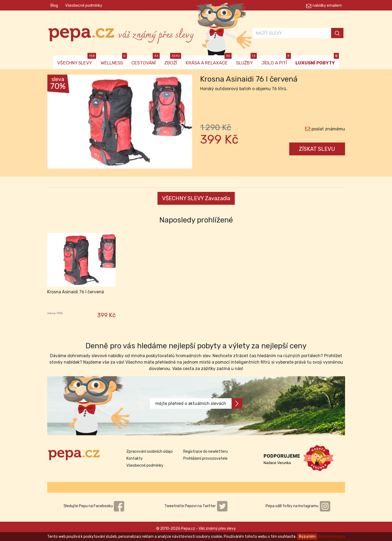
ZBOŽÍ (173, 61)
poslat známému (328, 129)
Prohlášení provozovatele (205, 458)
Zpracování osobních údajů (149, 452)
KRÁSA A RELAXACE (209, 61)
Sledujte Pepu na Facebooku (94, 506)
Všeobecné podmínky (84, 6)
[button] (58, 123)
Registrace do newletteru (206, 452)
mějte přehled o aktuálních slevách (199, 403)
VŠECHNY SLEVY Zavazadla (196, 198)
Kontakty (135, 458)
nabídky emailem (327, 6)
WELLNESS (114, 61)
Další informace (331, 537)
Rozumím (307, 537)
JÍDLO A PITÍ (276, 61)
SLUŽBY (246, 61)
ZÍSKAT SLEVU (317, 149)
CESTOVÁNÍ (146, 61)
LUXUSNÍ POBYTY (317, 61)
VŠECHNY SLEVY (77, 61)
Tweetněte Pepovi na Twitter (196, 506)
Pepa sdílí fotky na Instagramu (298, 506)
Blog (54, 6)
